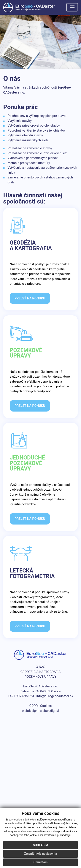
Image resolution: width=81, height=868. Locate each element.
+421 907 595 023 (21, 696)
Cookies (46, 706)
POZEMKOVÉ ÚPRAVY (41, 677)
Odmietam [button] (40, 862)
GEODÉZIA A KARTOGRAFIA (40, 672)
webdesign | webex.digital (40, 711)
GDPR (34, 706)
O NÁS (41, 667)
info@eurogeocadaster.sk (55, 696)
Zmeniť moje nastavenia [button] (40, 854)
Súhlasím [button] (41, 845)
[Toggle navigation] (72, 7)
